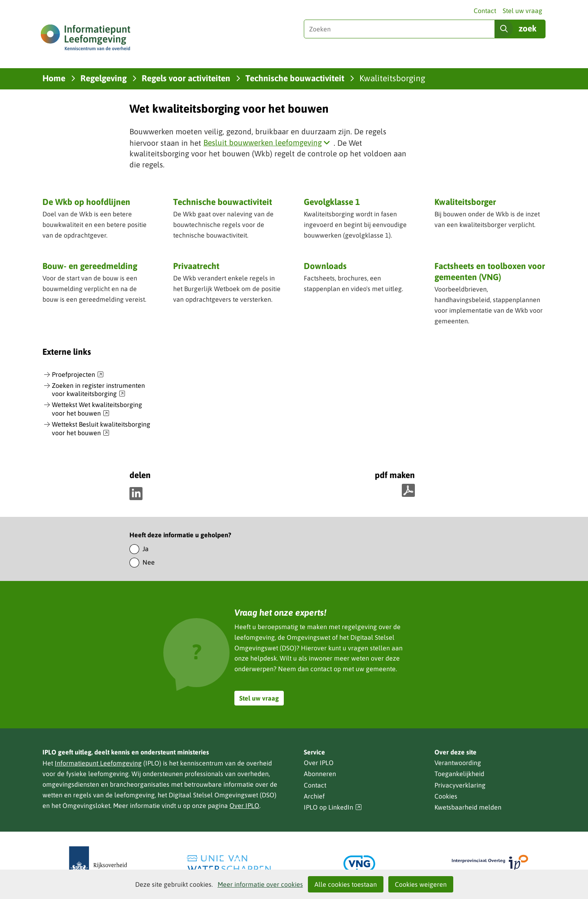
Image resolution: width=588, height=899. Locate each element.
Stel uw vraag (522, 11)
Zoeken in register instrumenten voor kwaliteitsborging (98, 390)
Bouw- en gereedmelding (90, 266)
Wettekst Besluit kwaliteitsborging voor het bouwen (101, 429)
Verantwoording (458, 763)
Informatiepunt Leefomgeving (98, 763)
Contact (485, 11)
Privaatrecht (196, 266)
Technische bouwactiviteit (223, 202)
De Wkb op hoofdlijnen (86, 202)
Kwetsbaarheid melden (468, 807)
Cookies (446, 796)
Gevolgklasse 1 (332, 202)
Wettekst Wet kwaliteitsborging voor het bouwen (97, 409)
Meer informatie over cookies (260, 884)
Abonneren (320, 774)
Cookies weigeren (421, 884)
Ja (146, 549)
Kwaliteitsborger (465, 202)
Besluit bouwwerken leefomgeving (268, 142)
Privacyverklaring (460, 785)
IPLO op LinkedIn (333, 807)
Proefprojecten (78, 375)
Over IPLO (244, 806)
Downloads (325, 266)
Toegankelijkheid (459, 774)
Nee (149, 562)
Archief (314, 796)
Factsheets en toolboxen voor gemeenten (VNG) (490, 272)
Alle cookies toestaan (346, 884)
